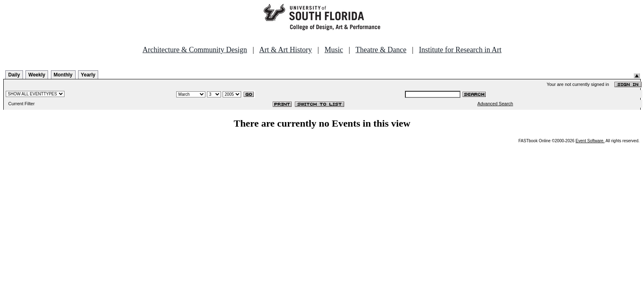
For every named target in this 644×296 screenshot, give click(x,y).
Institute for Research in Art (460, 50)
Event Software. (590, 141)
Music (334, 50)
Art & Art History (286, 50)
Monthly (63, 75)
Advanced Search (495, 104)
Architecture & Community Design (195, 50)
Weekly (37, 75)
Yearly (88, 75)
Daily (14, 75)
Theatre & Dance (381, 50)
